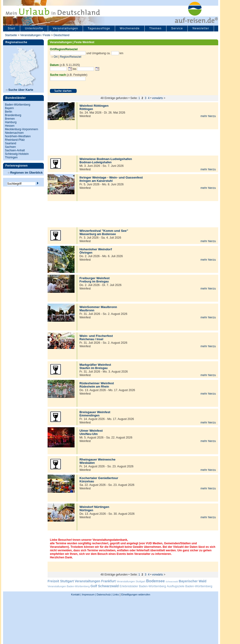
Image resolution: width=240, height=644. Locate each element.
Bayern (9, 108)
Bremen (10, 119)
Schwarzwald (172, 582)
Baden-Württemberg (18, 105)
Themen (156, 28)
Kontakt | (76, 594)
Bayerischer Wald (193, 581)
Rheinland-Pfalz (15, 140)
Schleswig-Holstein (17, 154)
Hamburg (11, 122)
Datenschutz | (104, 594)
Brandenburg (13, 115)
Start (11, 28)
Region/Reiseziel (71, 57)
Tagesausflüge (99, 28)
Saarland (11, 143)
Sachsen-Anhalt (15, 150)
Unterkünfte (34, 28)
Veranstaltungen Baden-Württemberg (69, 586)
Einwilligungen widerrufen (136, 594)
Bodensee (156, 581)
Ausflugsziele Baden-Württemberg (189, 586)
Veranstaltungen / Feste (36, 35)
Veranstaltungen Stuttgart (131, 581)
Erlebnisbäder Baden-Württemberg (143, 586)
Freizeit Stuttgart (61, 581)
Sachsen (10, 147)
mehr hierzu (208, 116)
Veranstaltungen (65, 28)
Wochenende (130, 28)
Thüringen (11, 157)
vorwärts (157, 98)
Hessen (10, 126)
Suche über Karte (19, 90)
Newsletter (201, 28)
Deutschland (61, 35)
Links (116, 594)
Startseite (11, 35)
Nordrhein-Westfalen (18, 136)
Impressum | (89, 594)
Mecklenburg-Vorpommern (21, 129)
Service (177, 28)
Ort (55, 57)
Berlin (9, 112)
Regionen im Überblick (25, 173)
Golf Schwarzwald (105, 586)
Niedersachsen (14, 133)
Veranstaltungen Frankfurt (95, 581)
